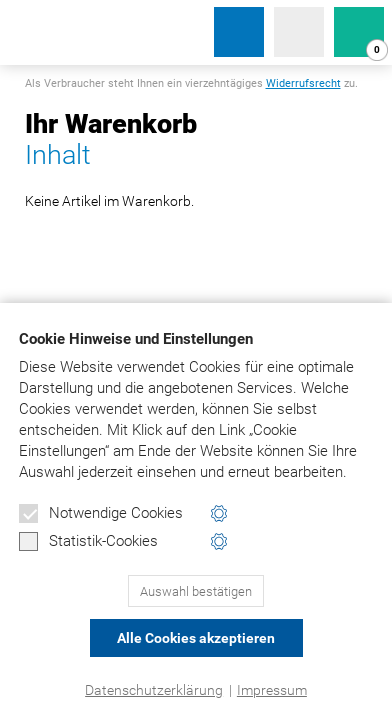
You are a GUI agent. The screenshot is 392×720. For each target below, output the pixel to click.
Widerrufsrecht (303, 83)
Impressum (272, 690)
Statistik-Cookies (88, 542)
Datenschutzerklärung (154, 690)
